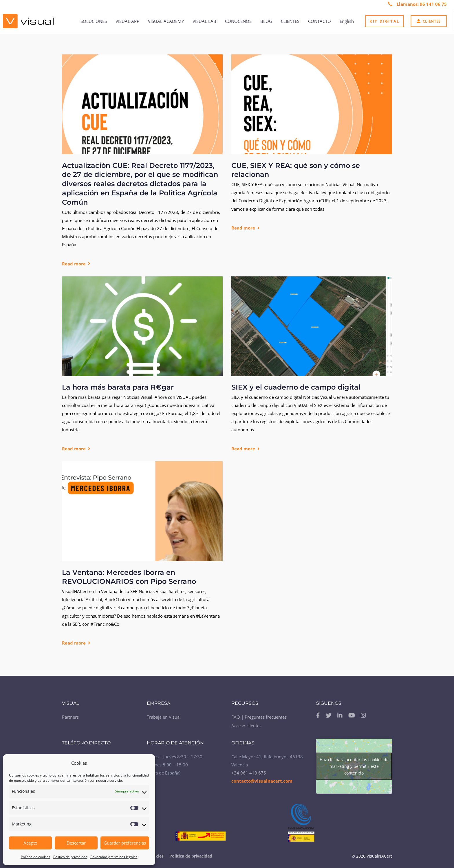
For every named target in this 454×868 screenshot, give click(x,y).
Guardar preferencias (125, 843)
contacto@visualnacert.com (262, 779)
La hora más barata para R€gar (118, 387)
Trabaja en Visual (164, 715)
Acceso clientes (246, 724)
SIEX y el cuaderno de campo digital (296, 387)
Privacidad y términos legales (114, 857)
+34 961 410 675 (249, 771)
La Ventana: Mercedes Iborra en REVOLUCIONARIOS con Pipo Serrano (129, 577)
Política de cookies (36, 857)
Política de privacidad (70, 857)
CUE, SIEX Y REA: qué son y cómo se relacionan (296, 170)
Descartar (76, 843)
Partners (70, 715)
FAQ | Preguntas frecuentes (259, 715)
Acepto (30, 843)
